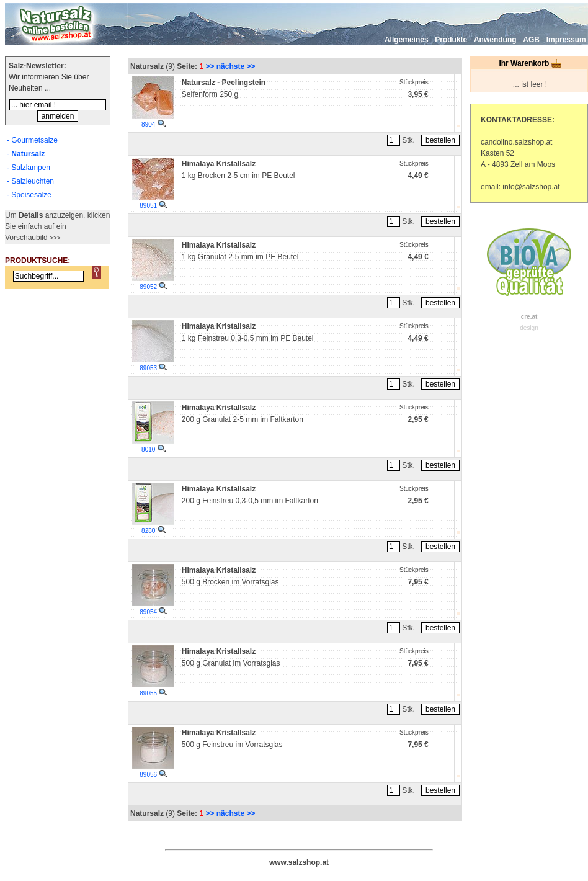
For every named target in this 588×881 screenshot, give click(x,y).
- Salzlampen (29, 168)
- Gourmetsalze (32, 140)
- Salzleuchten (30, 181)
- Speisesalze (29, 195)
